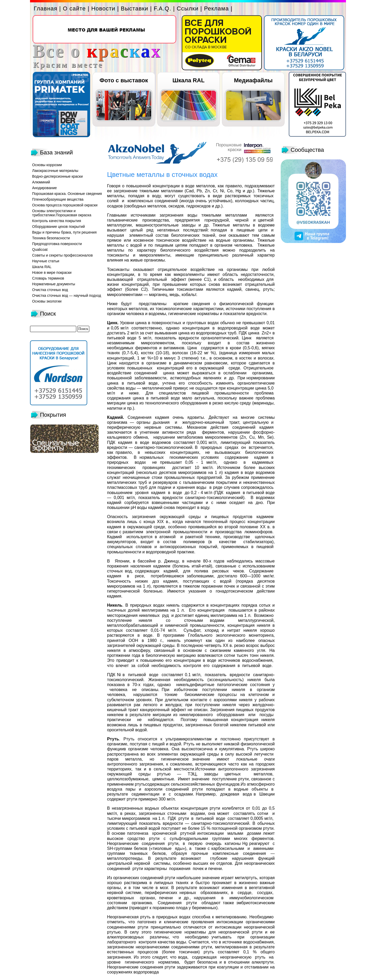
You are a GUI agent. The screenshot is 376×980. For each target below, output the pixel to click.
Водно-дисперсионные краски (57, 176)
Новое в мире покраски (52, 272)
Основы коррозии (47, 165)
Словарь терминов (48, 278)
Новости (103, 8)
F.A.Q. (163, 8)
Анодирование (45, 188)
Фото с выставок (124, 80)
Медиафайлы (253, 80)
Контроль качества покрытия (57, 221)
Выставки (135, 8)
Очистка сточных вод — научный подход (67, 295)
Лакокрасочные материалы (55, 171)
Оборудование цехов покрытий (58, 227)
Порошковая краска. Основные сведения (67, 194)
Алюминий (41, 182)
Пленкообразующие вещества (58, 199)
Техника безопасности (51, 238)
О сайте (74, 8)
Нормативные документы (54, 284)
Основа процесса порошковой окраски (65, 205)
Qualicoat (40, 250)
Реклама (216, 8)
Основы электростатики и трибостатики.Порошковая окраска (62, 213)
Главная (46, 8)
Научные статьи (46, 261)
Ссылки (188, 8)
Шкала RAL (189, 80)
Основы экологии (47, 301)
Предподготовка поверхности (57, 244)
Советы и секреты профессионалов (62, 255)
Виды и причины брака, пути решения (64, 232)
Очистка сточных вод (50, 290)
